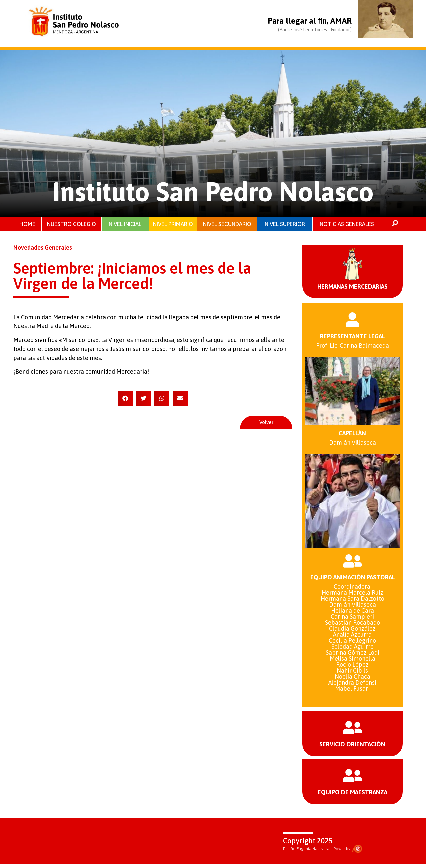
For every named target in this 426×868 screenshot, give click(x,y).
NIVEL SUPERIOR (285, 224)
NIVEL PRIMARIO (173, 224)
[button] (125, 399)
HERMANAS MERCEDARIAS (352, 287)
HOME (27, 224)
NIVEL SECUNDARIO (227, 224)
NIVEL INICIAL (125, 224)
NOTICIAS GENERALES (347, 224)
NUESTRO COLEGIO (72, 224)
